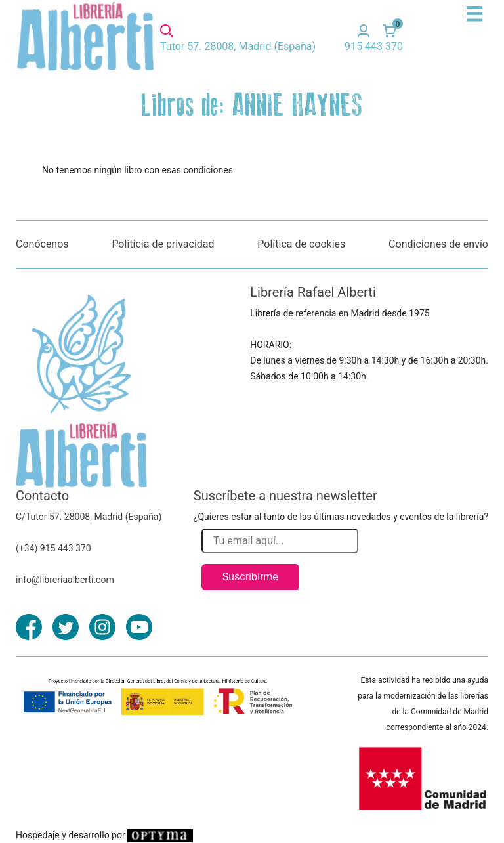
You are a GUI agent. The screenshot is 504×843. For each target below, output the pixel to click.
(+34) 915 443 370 (53, 548)
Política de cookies (301, 244)
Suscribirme (250, 577)
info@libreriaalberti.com (65, 580)
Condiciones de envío (438, 244)
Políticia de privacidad (163, 244)
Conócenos (42, 244)
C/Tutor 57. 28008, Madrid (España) (89, 517)
